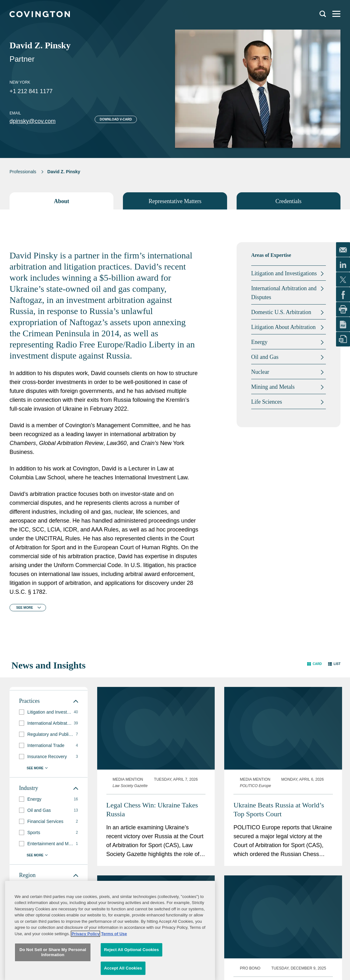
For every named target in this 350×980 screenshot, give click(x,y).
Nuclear (260, 372)
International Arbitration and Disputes (284, 293)
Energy (259, 342)
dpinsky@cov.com (33, 121)
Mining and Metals (273, 387)
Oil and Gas (265, 357)
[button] (314, 664)
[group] (49, 712)
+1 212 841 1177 (31, 91)
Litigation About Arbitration (283, 327)
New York (20, 82)
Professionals (23, 172)
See (25, 608)
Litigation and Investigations (284, 273)
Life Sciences (267, 402)
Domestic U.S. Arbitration (281, 312)
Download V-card (116, 119)
